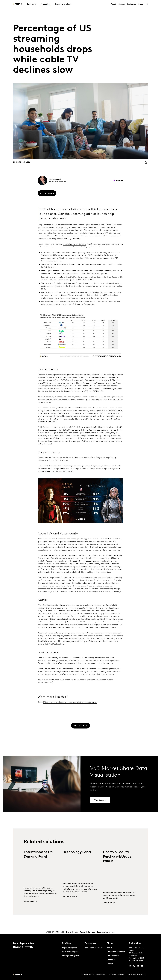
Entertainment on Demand (75, 244)
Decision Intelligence (70, 952)
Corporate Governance (116, 952)
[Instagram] (130, 966)
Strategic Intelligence (71, 956)
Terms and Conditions (117, 975)
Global (141, 4)
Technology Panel (77, 852)
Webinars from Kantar (93, 948)
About (113, 4)
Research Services (87, 932)
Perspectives (45, 4)
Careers (121, 4)
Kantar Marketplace (63, 4)
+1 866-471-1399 (137, 961)
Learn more (30, 901)
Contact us (131, 4)
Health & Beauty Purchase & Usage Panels (117, 857)
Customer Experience (106, 932)
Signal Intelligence (70, 948)
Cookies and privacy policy (136, 975)
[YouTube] (138, 966)
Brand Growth (72, 932)
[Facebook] (134, 966)
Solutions (31, 4)
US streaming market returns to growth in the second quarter (70, 702)
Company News (113, 956)
